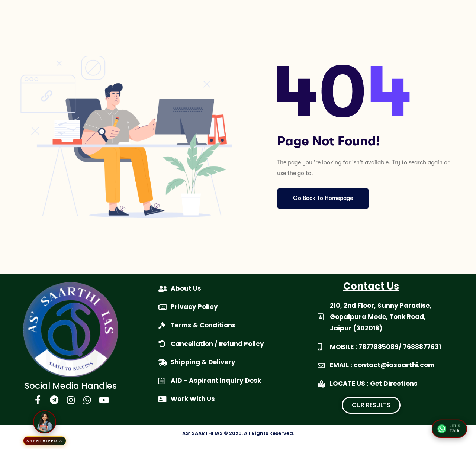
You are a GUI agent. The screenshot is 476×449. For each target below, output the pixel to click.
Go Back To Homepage (326, 198)
